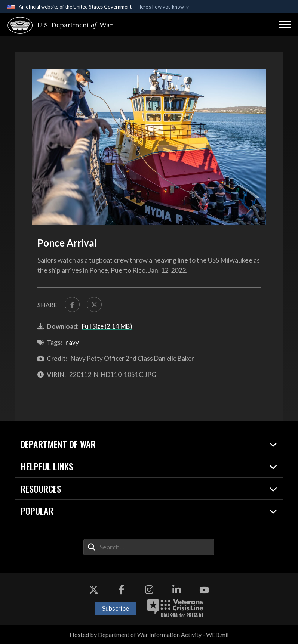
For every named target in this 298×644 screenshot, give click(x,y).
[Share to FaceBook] (72, 305)
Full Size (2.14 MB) (107, 327)
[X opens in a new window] (94, 590)
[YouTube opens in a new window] (204, 590)
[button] (285, 25)
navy (72, 343)
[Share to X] (94, 305)
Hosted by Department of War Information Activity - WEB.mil (149, 635)
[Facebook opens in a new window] (122, 590)
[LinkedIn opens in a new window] (176, 590)
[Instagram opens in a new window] (149, 590)
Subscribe (116, 609)
